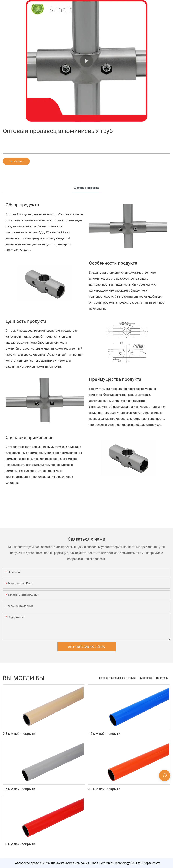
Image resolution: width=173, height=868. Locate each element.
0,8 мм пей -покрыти (19, 734)
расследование (16, 161)
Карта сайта (152, 863)
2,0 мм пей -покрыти (104, 789)
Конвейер (146, 678)
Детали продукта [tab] (86, 188)
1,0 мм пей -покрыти (19, 844)
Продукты (162, 678)
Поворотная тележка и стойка (118, 678)
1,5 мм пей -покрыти (19, 789)
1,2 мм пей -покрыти (104, 734)
